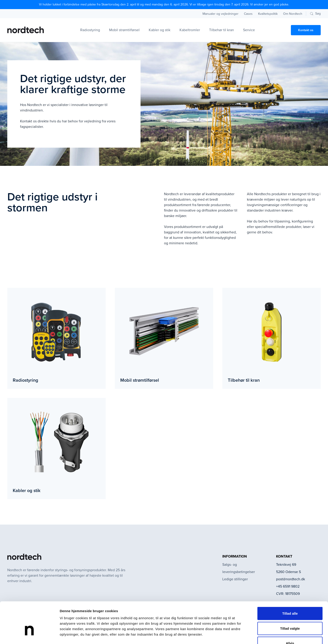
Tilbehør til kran (222, 30)
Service (249, 30)
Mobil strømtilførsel (124, 30)
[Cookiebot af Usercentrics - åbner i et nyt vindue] (29, 635)
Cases (248, 14)
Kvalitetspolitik (268, 14)
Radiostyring (90, 30)
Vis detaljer (237, 635)
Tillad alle (290, 584)
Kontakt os (306, 30)
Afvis (290, 614)
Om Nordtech (293, 14)
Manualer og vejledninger (220, 14)
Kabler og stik (160, 30)
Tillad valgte (290, 599)
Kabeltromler (190, 30)
